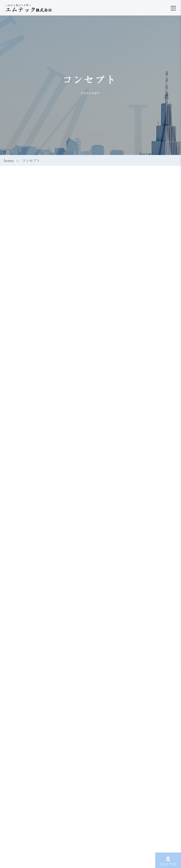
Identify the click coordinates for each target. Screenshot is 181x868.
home (9, 160)
